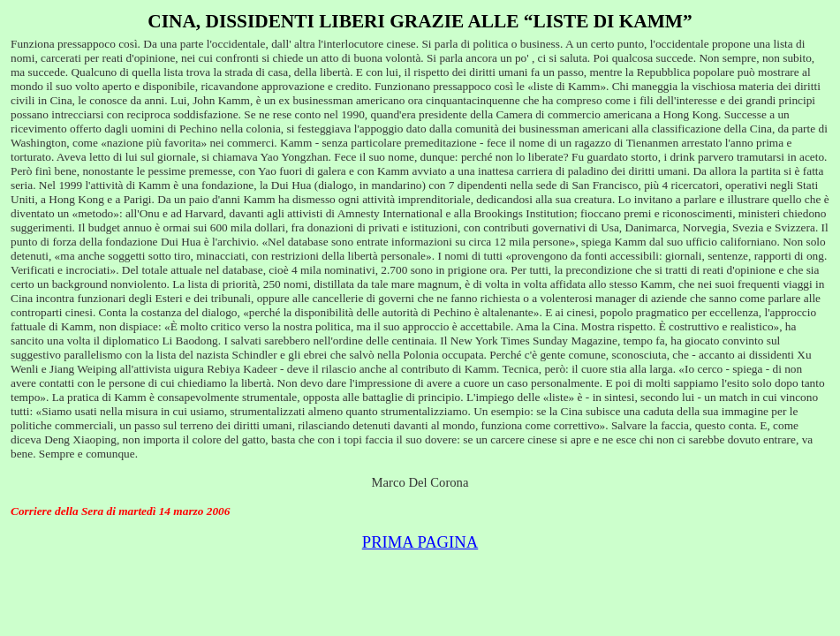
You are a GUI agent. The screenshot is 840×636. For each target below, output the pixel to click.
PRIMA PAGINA (420, 542)
